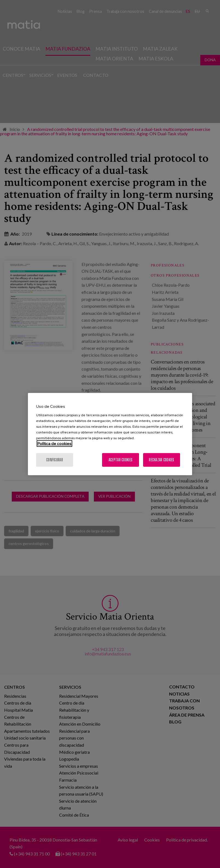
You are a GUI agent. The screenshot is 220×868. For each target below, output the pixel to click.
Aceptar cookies (121, 460)
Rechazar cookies (161, 460)
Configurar (55, 460)
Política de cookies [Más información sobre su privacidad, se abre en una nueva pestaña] (54, 443)
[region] (110, 434)
